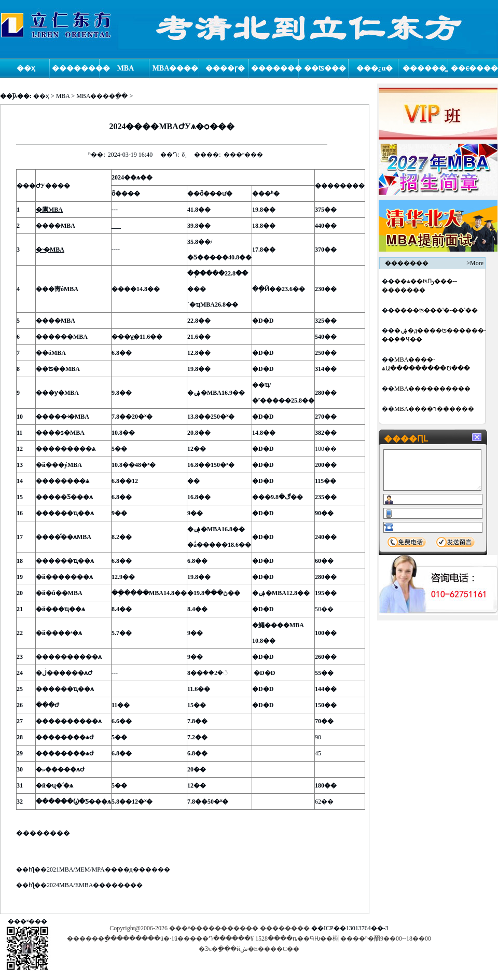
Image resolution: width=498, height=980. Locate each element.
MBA (126, 68)
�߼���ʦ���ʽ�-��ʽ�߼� (436, 310)
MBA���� (176, 68)
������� (275, 68)
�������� (76, 68)
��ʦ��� (325, 68)
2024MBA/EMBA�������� (95, 885)
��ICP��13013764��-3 (350, 928)
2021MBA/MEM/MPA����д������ (108, 869)
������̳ (424, 68)
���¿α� (375, 68)
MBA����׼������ (432, 389)
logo (56, 25)
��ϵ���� (474, 68)
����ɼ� (225, 68)
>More (475, 263)
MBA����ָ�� (102, 96)
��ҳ (26, 68)
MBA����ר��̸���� (434, 409)
